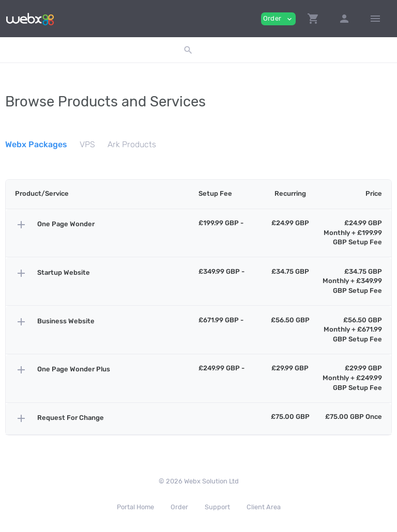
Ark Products (132, 144)
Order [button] (278, 19)
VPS (87, 144)
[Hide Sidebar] (375, 19)
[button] (313, 19)
